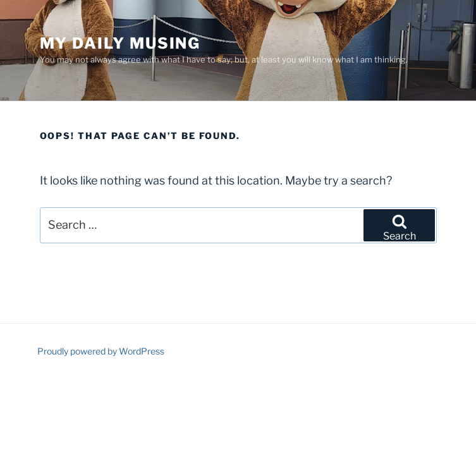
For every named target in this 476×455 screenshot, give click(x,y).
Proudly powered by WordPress (101, 351)
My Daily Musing (120, 43)
